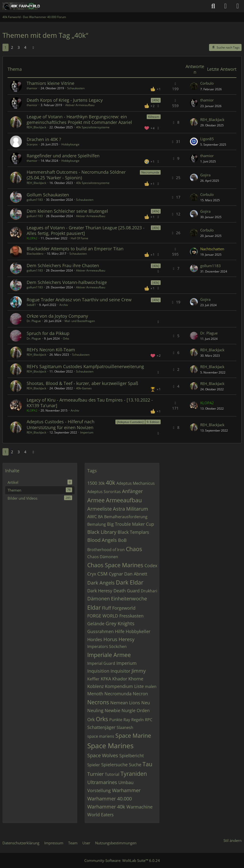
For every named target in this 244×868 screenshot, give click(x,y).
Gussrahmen (100, 631)
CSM (102, 574)
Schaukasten (76, 88)
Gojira (205, 175)
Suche (135, 765)
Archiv (64, 305)
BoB (122, 540)
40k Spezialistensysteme (93, 127)
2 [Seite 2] (12, 47)
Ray (127, 720)
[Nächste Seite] (33, 47)
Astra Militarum (131, 509)
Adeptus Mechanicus (136, 483)
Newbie (112, 710)
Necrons (98, 702)
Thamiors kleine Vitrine (50, 83)
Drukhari (149, 591)
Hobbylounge (70, 144)
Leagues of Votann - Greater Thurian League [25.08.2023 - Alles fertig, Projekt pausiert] (86, 230)
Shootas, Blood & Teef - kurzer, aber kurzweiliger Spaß (82, 383)
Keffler (93, 679)
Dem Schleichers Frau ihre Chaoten (63, 265)
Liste (139, 686)
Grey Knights (120, 623)
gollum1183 (35, 200)
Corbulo (207, 83)
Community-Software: (122, 860)
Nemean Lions (125, 703)
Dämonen (99, 599)
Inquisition (98, 671)
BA (100, 517)
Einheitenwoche (129, 599)
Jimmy (139, 671)
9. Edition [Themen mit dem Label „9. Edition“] (153, 422)
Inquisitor (120, 671)
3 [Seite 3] (19, 47)
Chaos (134, 549)
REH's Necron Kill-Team (51, 350)
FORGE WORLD (103, 616)
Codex (151, 565)
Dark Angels (101, 583)
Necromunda (118, 694)
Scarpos (32, 144)
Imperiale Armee (109, 655)
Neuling (95, 710)
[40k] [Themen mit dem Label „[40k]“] (156, 100)
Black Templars (133, 532)
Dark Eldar (130, 582)
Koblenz (95, 686)
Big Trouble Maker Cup (131, 524)
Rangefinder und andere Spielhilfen (63, 156)
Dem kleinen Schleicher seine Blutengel (67, 211)
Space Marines (110, 746)
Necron (140, 694)
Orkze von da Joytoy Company (57, 316)
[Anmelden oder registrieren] (225, 6)
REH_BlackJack (36, 127)
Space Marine (133, 736)
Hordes (95, 639)
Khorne (136, 679)
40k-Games (84, 388)
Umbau (126, 782)
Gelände (96, 624)
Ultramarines (102, 782)
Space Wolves (103, 755)
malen (151, 686)
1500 (92, 483)
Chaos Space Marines (115, 565)
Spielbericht (132, 756)
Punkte (116, 720)
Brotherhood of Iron (106, 550)
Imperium (87, 432)
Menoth (95, 694)
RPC (149, 720)
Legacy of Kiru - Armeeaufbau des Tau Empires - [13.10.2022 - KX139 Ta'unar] (90, 403)
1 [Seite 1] (6, 47)
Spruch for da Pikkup (48, 333)
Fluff (106, 608)
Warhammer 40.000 (110, 799)
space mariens (101, 736)
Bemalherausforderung (126, 517)
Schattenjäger (101, 727)
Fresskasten (131, 616)
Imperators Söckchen (107, 646)
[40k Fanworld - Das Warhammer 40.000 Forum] (21, 6)
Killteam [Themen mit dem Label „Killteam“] (154, 117)
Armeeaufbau (124, 500)
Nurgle (128, 710)
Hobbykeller (138, 631)
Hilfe (120, 631)
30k (101, 483)
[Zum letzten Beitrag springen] (194, 86)
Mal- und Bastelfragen (80, 321)
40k (111, 483)
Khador (120, 679)
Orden (143, 710)
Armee (96, 500)
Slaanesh (125, 727)
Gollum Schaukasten (48, 195)
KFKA (106, 679)
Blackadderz (35, 254)
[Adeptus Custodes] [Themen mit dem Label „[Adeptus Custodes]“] (130, 422)
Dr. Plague (34, 321)
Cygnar (116, 574)
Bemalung (97, 524)
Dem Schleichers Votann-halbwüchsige (67, 282)
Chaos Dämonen (103, 557)
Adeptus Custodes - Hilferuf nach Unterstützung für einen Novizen (61, 424)
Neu (146, 703)
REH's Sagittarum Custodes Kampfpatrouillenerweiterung (85, 366)
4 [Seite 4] (25, 47)
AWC (92, 516)
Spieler (94, 765)
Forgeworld (124, 608)
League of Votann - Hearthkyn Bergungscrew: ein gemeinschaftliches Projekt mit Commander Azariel (79, 119)
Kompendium (119, 686)
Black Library (102, 532)
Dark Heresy (100, 591)
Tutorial (112, 774)
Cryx (92, 574)
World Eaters (100, 815)
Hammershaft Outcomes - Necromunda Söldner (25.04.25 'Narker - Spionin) (76, 175)
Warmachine (139, 807)
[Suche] (213, 6)
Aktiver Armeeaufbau (80, 105)
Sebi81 (31, 305)
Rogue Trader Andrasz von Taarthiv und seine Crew (79, 300)
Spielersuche (114, 765)
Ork (91, 719)
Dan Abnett (136, 574)
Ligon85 (207, 139)
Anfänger (132, 491)
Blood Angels (102, 540)
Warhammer (126, 790)
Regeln (138, 720)
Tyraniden (134, 774)
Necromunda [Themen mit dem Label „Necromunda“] (150, 172)
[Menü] (238, 6)
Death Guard (127, 591)
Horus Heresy (119, 639)
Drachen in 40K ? (44, 139)
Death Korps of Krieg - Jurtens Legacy (65, 100)
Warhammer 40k (106, 807)
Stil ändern (233, 840)
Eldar (94, 607)
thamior (32, 88)
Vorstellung (99, 790)
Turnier (95, 774)
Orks (66, 338)
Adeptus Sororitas (104, 492)
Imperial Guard (101, 663)
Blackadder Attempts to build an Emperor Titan (75, 249)
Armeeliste (100, 509)
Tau (147, 764)
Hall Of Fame (79, 238)
